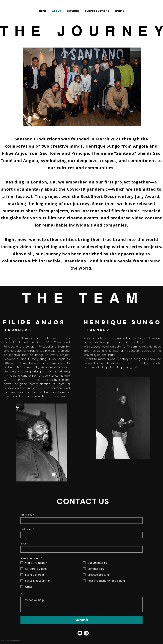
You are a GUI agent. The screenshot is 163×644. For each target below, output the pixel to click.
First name (27, 515)
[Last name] (81, 535)
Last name (27, 529)
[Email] (81, 549)
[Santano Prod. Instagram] (86, 633)
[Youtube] (80, 633)
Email (25, 544)
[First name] (81, 521)
